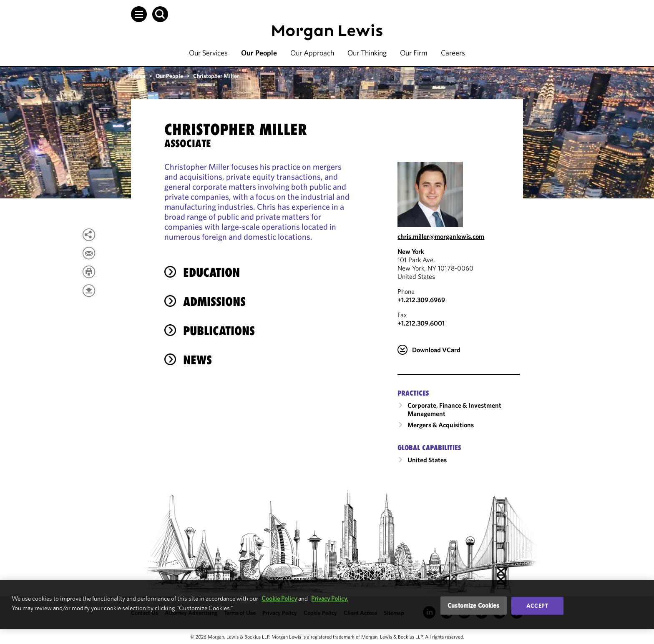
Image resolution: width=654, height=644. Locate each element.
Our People (259, 53)
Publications (219, 331)
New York (411, 251)
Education (211, 272)
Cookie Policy (279, 598)
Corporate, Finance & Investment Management (454, 409)
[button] (139, 14)
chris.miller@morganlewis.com (441, 236)
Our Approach (312, 53)
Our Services (208, 53)
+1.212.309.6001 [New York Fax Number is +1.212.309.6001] (421, 323)
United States (427, 460)
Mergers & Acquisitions (441, 425)
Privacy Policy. (330, 598)
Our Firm (414, 53)
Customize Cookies (474, 605)
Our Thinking (367, 53)
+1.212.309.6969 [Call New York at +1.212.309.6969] (421, 300)
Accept (537, 606)
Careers (453, 53)
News (197, 360)
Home (138, 76)
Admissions (214, 302)
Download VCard (436, 350)
